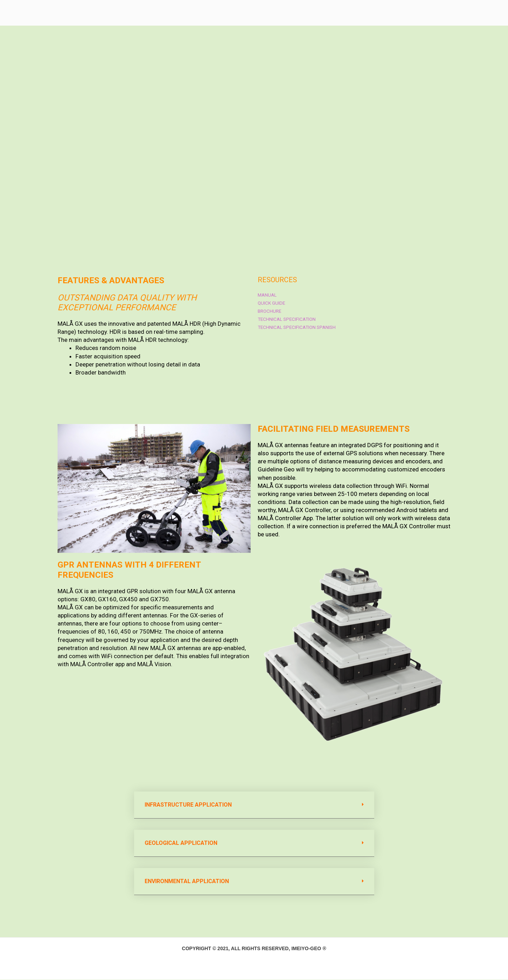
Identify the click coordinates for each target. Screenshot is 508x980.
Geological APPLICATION (181, 843)
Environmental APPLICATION (187, 882)
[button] (254, 805)
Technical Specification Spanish (299, 327)
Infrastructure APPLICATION (188, 805)
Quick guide (272, 303)
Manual (268, 295)
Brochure (270, 311)
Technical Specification (288, 319)
